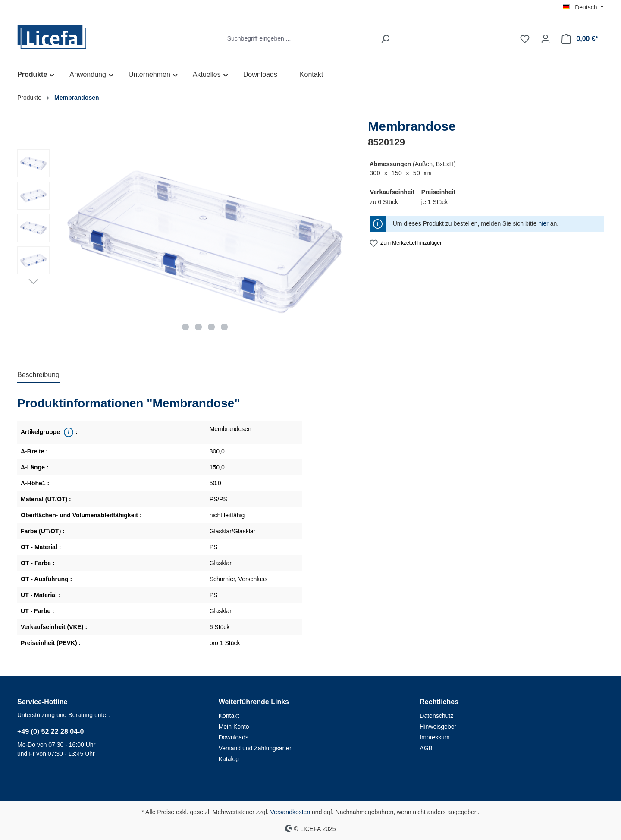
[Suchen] (385, 39)
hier (543, 223)
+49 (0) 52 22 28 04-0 (50, 731)
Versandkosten (290, 812)
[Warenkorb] (580, 39)
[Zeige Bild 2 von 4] (199, 327)
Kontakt (229, 716)
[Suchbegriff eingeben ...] (299, 39)
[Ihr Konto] (546, 39)
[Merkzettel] (525, 39)
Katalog (229, 759)
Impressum (434, 737)
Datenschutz (436, 716)
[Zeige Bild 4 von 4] (224, 327)
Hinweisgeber (438, 727)
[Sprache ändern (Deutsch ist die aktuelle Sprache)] (583, 7)
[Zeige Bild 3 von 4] (211, 327)
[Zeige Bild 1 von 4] (186, 327)
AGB (426, 748)
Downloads (234, 737)
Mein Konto (234, 727)
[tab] (38, 375)
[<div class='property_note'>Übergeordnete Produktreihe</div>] (68, 432)
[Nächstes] (33, 281)
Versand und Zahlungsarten (256, 748)
